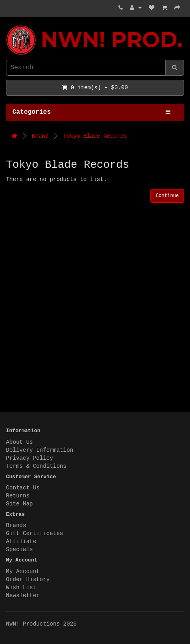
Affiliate (21, 541)
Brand (40, 136)
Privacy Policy (30, 458)
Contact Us (23, 488)
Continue (167, 196)
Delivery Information (40, 450)
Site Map (19, 504)
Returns (18, 496)
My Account (23, 572)
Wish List (21, 588)
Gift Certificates (35, 533)
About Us (19, 442)
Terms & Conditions (36, 466)
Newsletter (23, 596)
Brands (16, 525)
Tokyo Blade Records (95, 136)
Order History (28, 580)
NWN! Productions (8, 25)
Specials (19, 549)
